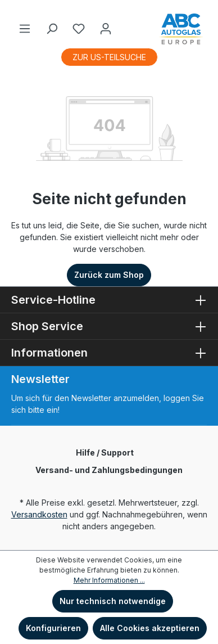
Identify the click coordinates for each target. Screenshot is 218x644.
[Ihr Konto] (106, 29)
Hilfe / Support (105, 452)
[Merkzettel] (79, 29)
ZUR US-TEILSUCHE (109, 57)
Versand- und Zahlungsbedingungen (109, 470)
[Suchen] (52, 29)
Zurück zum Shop (109, 275)
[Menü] (25, 29)
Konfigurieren (53, 628)
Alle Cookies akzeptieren (150, 628)
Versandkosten (39, 514)
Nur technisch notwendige (113, 601)
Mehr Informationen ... (109, 580)
